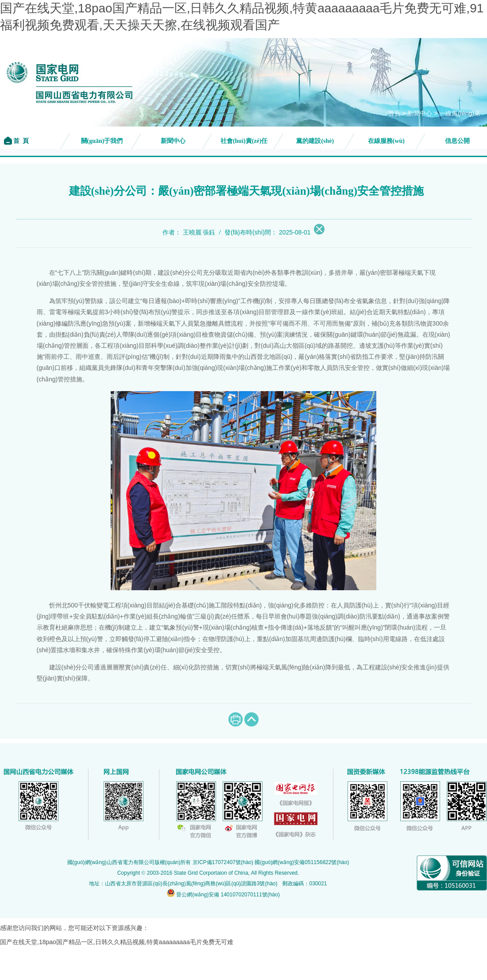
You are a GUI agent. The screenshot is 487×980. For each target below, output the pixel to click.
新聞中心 (420, 113)
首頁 (394, 113)
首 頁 (21, 141)
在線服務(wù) (386, 141)
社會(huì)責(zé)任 (244, 141)
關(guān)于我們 (102, 141)
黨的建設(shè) (315, 141)
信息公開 (457, 141)
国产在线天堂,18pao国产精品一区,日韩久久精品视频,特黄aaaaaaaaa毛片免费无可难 (117, 942)
